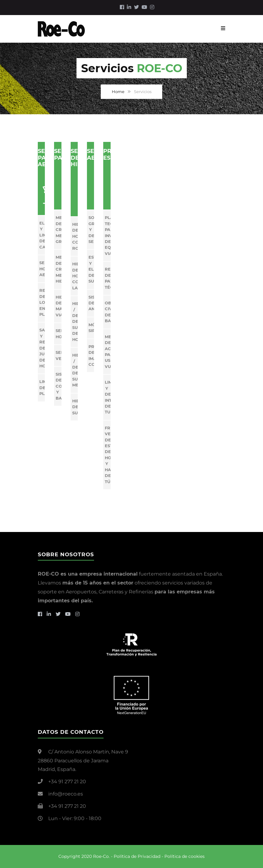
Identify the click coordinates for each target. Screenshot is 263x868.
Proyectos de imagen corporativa (91, 355)
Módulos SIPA (91, 328)
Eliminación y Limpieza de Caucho (42, 235)
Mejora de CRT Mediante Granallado (58, 229)
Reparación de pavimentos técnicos (108, 278)
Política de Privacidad (137, 856)
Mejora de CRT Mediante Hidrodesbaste (58, 269)
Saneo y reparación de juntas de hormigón (42, 348)
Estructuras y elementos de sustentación (91, 269)
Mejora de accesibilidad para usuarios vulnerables (108, 352)
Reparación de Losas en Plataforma (42, 302)
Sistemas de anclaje (91, 303)
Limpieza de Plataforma (42, 387)
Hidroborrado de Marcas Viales (58, 306)
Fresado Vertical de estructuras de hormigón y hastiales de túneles (108, 455)
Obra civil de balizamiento (108, 312)
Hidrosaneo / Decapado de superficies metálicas (75, 370)
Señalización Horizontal (58, 333)
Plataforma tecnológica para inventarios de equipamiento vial (108, 235)
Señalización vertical (58, 355)
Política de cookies (184, 856)
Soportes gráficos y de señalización (91, 229)
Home (118, 92)
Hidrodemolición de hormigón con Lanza (75, 276)
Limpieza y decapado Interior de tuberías (108, 397)
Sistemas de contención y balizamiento (58, 386)
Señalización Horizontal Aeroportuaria (42, 269)
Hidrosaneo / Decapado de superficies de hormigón (75, 321)
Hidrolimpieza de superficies (75, 407)
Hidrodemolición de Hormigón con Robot (75, 236)
